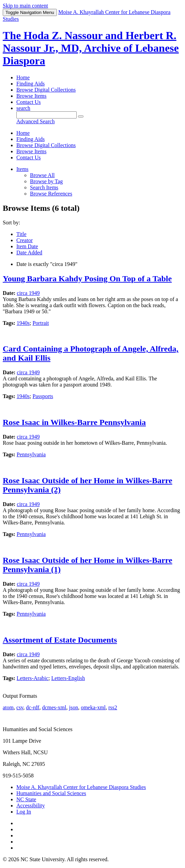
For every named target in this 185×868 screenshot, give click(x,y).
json (73, 707)
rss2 (113, 707)
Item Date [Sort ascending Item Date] (27, 246)
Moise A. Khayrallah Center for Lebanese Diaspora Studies (81, 787)
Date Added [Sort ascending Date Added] (29, 252)
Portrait (41, 323)
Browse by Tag (46, 181)
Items (22, 169)
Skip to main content (25, 6)
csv (20, 707)
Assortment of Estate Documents (60, 640)
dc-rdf (33, 707)
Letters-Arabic (33, 678)
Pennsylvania (31, 454)
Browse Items (31, 96)
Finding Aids (30, 84)
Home (23, 77)
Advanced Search (35, 121)
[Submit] (81, 116)
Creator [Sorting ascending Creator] (25, 240)
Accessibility (31, 806)
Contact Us (29, 102)
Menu (30, 12)
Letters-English (68, 678)
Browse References (51, 194)
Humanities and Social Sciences (51, 793)
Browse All (42, 175)
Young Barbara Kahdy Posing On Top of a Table (87, 279)
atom (8, 707)
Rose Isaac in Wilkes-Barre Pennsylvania (74, 422)
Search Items (44, 187)
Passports (43, 396)
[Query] (47, 115)
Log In (24, 812)
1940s (23, 323)
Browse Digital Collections (46, 90)
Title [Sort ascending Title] (21, 234)
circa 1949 (28, 293)
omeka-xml (93, 707)
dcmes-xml (54, 707)
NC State (26, 799)
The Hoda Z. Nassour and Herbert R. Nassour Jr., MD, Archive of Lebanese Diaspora (91, 48)
